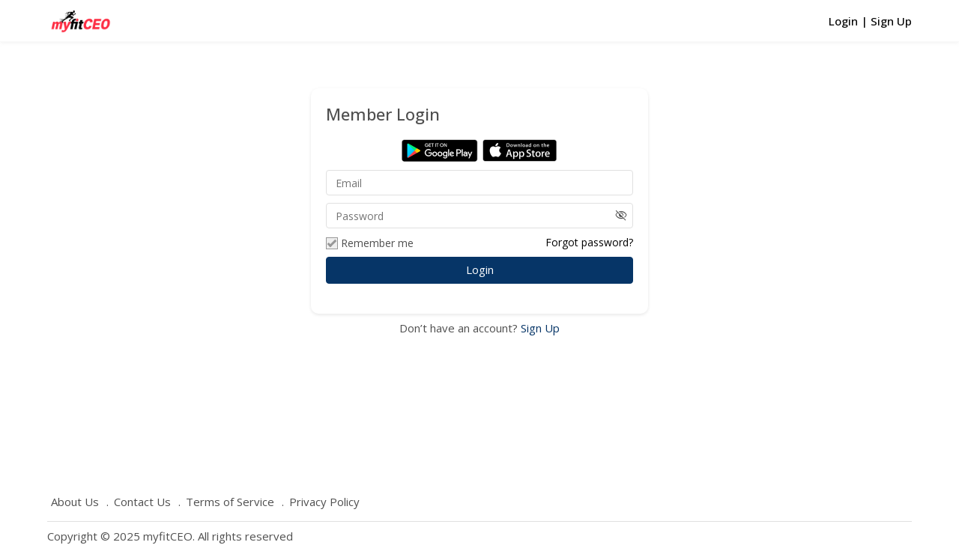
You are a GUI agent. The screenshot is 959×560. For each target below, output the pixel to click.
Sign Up (539, 328)
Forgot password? (589, 242)
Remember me (370, 243)
